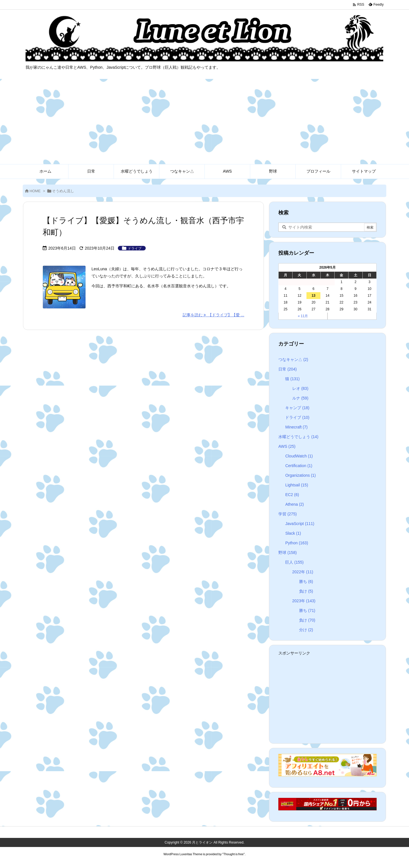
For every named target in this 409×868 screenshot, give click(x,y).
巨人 (294, 562)
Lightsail (297, 485)
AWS (287, 446)
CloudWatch (299, 456)
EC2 (292, 495)
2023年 (304, 601)
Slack (293, 533)
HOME (35, 191)
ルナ (300, 398)
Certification (299, 466)
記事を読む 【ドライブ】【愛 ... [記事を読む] (213, 315)
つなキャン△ (293, 359)
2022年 (303, 572)
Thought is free (233, 854)
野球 (288, 553)
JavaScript (300, 524)
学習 (288, 514)
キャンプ (297, 408)
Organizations (300, 475)
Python (297, 543)
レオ (300, 388)
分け (306, 630)
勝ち (306, 582)
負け (306, 591)
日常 (288, 369)
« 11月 (303, 316)
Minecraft (296, 427)
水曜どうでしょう (298, 437)
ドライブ (135, 248)
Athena (294, 504)
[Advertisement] (204, 122)
